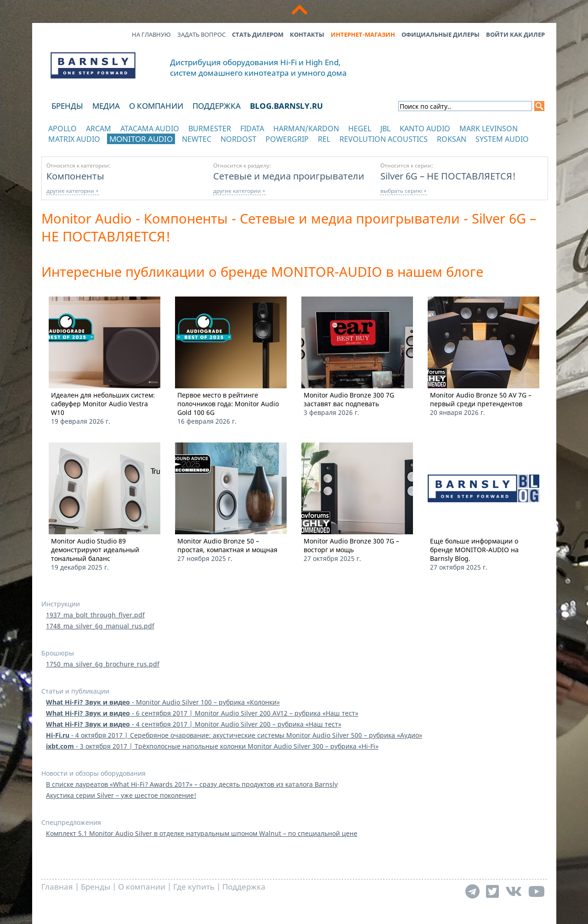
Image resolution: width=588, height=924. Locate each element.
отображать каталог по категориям (93, 148)
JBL (385, 129)
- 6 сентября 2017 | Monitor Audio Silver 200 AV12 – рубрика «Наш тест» (202, 713)
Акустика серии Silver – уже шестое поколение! (121, 795)
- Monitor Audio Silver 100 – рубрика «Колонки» (163, 702)
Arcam (99, 129)
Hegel (360, 129)
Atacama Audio (150, 129)
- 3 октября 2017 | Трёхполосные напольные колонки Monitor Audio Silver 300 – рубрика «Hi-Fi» (212, 746)
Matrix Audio (74, 139)
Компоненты (75, 176)
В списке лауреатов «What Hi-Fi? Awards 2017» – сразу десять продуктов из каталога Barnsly (192, 784)
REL (324, 139)
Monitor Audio (141, 139)
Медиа (106, 106)
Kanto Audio (425, 129)
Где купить (194, 887)
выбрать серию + (404, 191)
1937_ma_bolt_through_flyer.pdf (95, 615)
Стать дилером (258, 34)
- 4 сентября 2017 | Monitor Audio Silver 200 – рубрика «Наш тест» (194, 724)
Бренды (67, 106)
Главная (57, 887)
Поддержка (217, 106)
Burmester (210, 129)
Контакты (307, 34)
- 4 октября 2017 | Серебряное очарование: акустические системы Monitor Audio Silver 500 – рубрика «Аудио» (234, 735)
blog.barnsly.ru (286, 106)
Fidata (252, 129)
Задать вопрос (201, 34)
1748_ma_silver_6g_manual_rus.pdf (100, 626)
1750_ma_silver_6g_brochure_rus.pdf (103, 664)
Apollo (62, 129)
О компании (156, 106)
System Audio (502, 139)
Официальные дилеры (441, 34)
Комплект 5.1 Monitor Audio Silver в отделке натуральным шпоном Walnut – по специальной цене (202, 833)
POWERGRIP (287, 139)
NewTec (197, 139)
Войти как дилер (515, 34)
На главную (151, 34)
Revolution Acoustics (384, 139)
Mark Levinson (489, 129)
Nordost (238, 139)
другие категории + (73, 191)
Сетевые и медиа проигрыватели (289, 176)
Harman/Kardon (306, 129)
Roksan (452, 139)
